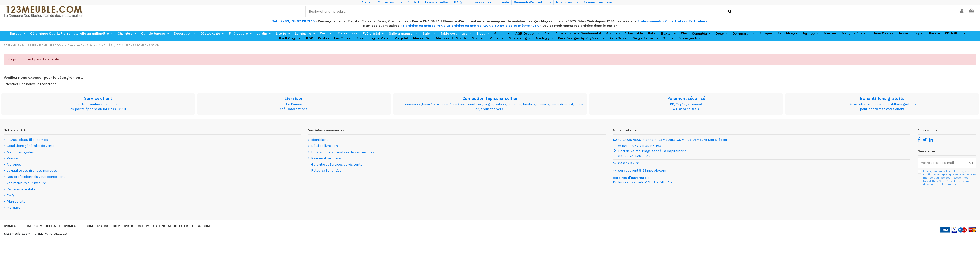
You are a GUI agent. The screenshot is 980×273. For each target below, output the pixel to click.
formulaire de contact (103, 104)
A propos (14, 164)
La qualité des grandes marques (32, 171)
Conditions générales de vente (31, 146)
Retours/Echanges (326, 171)
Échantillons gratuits (882, 98)
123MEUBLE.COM (17, 226)
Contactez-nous (390, 2)
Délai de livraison (325, 146)
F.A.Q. (459, 2)
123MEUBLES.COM (78, 226)
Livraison (294, 98)
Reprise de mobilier (22, 189)
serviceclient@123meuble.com (642, 171)
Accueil (367, 2)
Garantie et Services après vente (337, 164)
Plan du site (16, 201)
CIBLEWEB (59, 234)
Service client (98, 98)
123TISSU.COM (108, 226)
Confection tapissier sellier (429, 2)
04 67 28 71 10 (114, 109)
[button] (18, 34)
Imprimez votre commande (489, 2)
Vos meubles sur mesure (26, 183)
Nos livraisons (568, 2)
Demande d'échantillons (533, 2)
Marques (14, 208)
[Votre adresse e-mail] (942, 163)
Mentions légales (20, 152)
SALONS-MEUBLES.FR (171, 226)
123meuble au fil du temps (27, 140)
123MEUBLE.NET (47, 226)
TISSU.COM (201, 226)
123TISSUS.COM (137, 226)
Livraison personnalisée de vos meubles (343, 152)
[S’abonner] (971, 163)
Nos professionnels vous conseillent (36, 177)
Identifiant (319, 140)
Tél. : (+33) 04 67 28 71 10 (294, 21)
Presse (12, 158)
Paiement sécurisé (597, 2)
